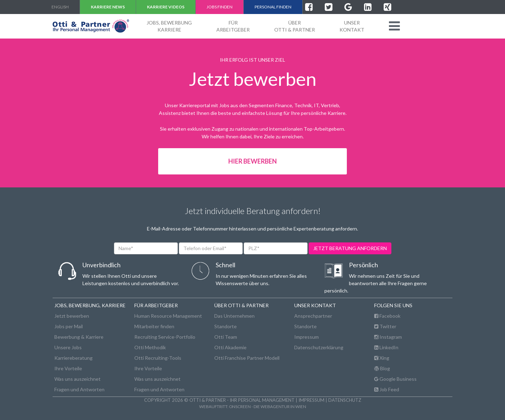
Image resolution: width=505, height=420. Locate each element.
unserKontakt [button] (352, 26)
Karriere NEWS (108, 7)
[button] (394, 26)
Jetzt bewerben (72, 316)
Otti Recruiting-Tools (158, 358)
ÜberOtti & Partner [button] (295, 26)
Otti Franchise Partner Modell (247, 358)
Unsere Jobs (68, 347)
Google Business (395, 379)
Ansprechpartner (313, 316)
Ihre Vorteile (68, 368)
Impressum (307, 337)
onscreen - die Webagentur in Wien (268, 406)
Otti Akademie (230, 347)
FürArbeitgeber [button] (233, 26)
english (60, 7)
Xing (382, 358)
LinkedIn (386, 347)
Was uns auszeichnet (78, 379)
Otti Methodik (150, 347)
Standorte (225, 326)
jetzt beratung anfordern (350, 248)
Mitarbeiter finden (154, 326)
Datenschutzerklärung (319, 347)
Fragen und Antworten (79, 389)
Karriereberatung (73, 358)
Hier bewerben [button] (252, 161)
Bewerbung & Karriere (79, 337)
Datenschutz (345, 400)
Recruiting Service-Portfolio (165, 337)
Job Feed (387, 389)
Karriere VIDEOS (166, 7)
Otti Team (226, 337)
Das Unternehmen (234, 316)
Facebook (387, 316)
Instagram (388, 337)
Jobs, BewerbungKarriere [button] (169, 26)
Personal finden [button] (273, 7)
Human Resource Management (168, 316)
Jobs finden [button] (220, 7)
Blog (382, 368)
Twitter (385, 326)
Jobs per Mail (69, 326)
